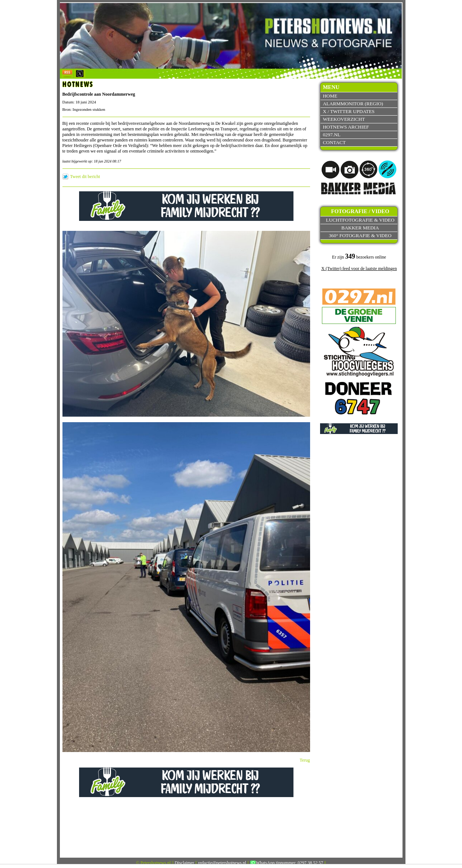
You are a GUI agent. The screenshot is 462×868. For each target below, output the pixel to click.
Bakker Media (360, 228)
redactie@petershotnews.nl (222, 863)
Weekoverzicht (344, 119)
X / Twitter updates (349, 111)
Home (330, 96)
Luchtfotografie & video (360, 220)
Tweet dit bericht (85, 177)
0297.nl (332, 135)
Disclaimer (185, 863)
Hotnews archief (346, 127)
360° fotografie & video (360, 235)
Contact (334, 142)
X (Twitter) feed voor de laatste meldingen (359, 269)
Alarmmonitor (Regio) (353, 104)
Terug (305, 760)
